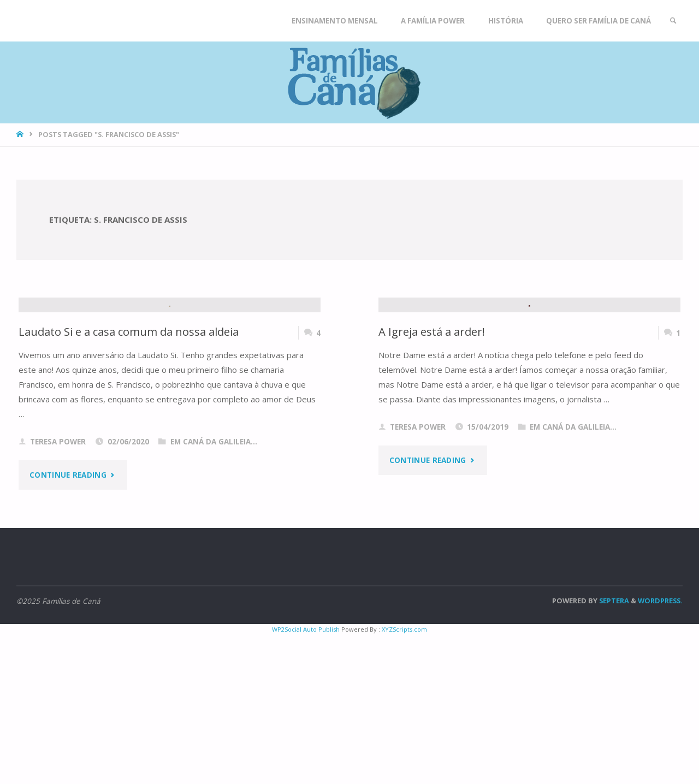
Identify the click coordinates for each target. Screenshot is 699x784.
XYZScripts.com (404, 778)
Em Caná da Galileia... (214, 591)
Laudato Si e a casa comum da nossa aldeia (129, 480)
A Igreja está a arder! (432, 480)
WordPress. (660, 750)
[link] (672, 21)
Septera (613, 750)
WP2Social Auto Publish (306, 778)
